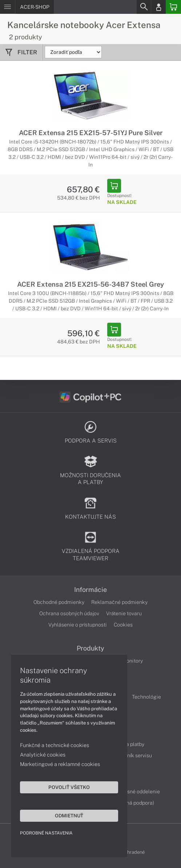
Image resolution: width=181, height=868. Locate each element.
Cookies (123, 625)
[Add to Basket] (114, 186)
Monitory (132, 661)
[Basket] (173, 7)
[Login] (158, 7)
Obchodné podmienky (59, 602)
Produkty (90, 648)
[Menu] (7, 7)
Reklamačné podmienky (119, 602)
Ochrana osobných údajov (69, 613)
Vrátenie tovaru (124, 613)
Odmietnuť (69, 816)
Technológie (146, 697)
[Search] (144, 7)
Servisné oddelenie (138, 792)
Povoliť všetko (69, 787)
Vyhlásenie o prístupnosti (78, 625)
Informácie (90, 590)
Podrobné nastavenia (46, 833)
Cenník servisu (135, 755)
